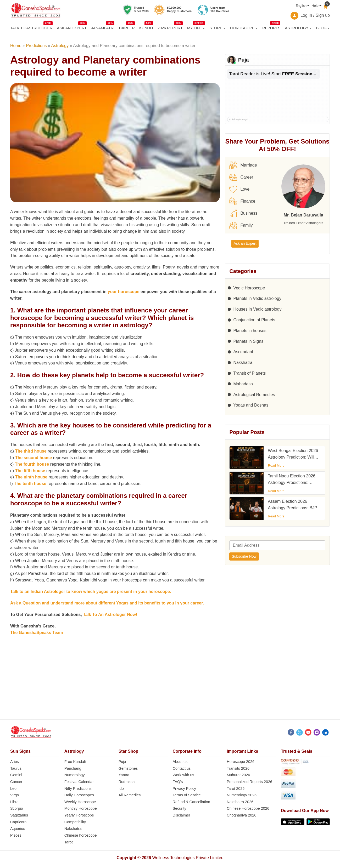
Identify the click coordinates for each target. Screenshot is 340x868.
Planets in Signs (248, 341)
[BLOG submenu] (329, 28)
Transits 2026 (238, 768)
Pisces (16, 835)
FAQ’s (178, 782)
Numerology (75, 775)
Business (243, 213)
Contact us (182, 768)
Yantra (124, 775)
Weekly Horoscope (80, 802)
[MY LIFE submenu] (204, 28)
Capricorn (18, 822)
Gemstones (128, 768)
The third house (31, 451)
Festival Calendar (79, 782)
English (301, 6)
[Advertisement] (170, 683)
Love (239, 189)
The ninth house (31, 477)
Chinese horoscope (81, 835)
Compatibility (75, 822)
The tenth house (30, 484)
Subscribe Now (244, 556)
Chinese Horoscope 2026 (248, 808)
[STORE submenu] (224, 28)
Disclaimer (182, 815)
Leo (13, 789)
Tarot (69, 842)
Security (180, 808)
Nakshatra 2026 (240, 802)
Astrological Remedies (254, 395)
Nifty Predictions (78, 789)
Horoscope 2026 (241, 762)
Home (16, 46)
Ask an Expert (245, 243)
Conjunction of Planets (254, 320)
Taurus (16, 768)
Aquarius (18, 829)
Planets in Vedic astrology (257, 298)
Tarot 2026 (236, 789)
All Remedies (130, 795)
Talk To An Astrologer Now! (110, 615)
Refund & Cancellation (191, 802)
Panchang (73, 768)
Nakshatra (243, 362)
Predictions (36, 46)
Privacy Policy (185, 789)
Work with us (183, 775)
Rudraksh (127, 782)
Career (241, 177)
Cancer (16, 782)
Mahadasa (243, 384)
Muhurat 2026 (238, 775)
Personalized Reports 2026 (249, 782)
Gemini (16, 775)
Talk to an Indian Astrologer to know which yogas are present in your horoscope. (91, 592)
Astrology (60, 46)
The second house (34, 458)
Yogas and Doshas (251, 405)
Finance (242, 201)
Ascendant (243, 352)
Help (315, 6)
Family (241, 225)
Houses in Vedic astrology (257, 309)
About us (180, 762)
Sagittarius (19, 815)
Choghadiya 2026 (241, 815)
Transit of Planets (249, 373)
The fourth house (32, 464)
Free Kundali (75, 762)
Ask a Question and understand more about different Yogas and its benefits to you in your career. (107, 603)
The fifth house (30, 471)
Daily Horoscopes (79, 795)
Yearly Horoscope (79, 815)
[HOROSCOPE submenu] (257, 28)
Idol (122, 789)
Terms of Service (187, 795)
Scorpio (17, 808)
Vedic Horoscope (249, 288)
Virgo (15, 795)
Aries (15, 762)
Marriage (243, 165)
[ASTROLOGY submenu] (311, 28)
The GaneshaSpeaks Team (37, 633)
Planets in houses (250, 331)
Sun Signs (20, 751)
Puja (122, 762)
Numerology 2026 (242, 795)
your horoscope (124, 292)
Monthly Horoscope (81, 808)
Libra (14, 802)
